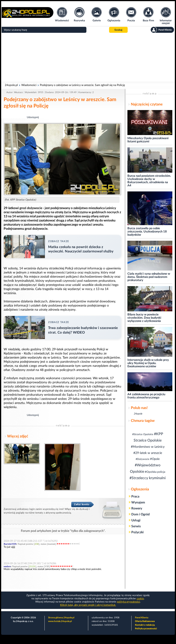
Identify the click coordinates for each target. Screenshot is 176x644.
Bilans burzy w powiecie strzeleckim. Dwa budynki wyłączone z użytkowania (144, 318)
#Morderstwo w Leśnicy (148, 447)
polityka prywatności (128, 602)
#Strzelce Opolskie (143, 434)
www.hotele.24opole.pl (60, 621)
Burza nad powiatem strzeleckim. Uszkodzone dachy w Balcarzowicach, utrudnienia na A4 (149, 181)
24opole (138, 414)
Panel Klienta (142, 618)
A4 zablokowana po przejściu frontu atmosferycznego (146, 396)
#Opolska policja (155, 472)
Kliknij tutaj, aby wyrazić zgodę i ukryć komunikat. (88, 605)
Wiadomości (29, 85)
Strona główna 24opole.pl (61, 618)
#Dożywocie (143, 459)
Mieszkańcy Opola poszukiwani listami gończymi (148, 140)
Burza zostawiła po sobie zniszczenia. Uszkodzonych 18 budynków (147, 232)
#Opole (155, 459)
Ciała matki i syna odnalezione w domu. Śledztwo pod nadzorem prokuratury (149, 277)
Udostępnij (33, 117)
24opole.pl (11, 85)
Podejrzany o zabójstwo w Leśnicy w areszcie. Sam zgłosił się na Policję (82, 85)
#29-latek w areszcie (148, 453)
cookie (140, 598)
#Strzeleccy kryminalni (148, 478)
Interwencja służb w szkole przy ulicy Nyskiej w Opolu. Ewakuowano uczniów (148, 363)
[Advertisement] (88, 57)
